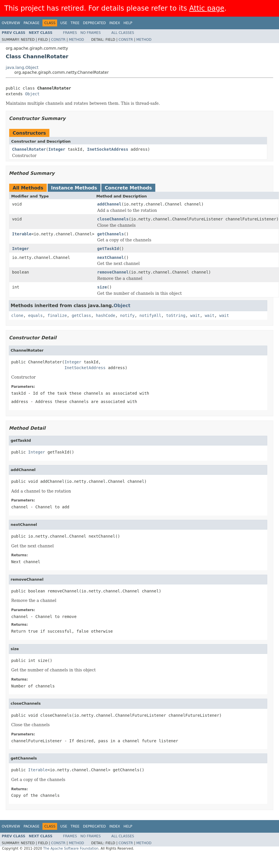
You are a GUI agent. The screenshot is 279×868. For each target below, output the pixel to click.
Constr (58, 40)
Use (64, 23)
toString (176, 315)
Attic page (207, 8)
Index (115, 23)
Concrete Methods (128, 188)
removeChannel (113, 272)
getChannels (111, 234)
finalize (57, 315)
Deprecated (94, 23)
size (102, 287)
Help (128, 23)
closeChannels (113, 219)
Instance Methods (74, 188)
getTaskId (108, 249)
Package (31, 23)
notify (127, 315)
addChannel (109, 204)
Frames (70, 33)
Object (32, 94)
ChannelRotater (29, 149)
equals (35, 315)
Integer (57, 149)
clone (17, 315)
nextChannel (111, 257)
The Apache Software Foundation (71, 848)
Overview (11, 23)
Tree (75, 23)
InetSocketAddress (107, 149)
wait (195, 315)
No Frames (91, 33)
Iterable (22, 234)
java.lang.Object (22, 67)
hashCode (105, 315)
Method (76, 40)
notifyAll (150, 315)
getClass (81, 315)
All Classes (123, 33)
